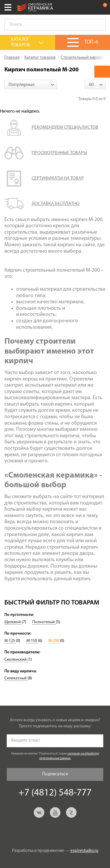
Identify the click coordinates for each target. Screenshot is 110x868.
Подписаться (55, 774)
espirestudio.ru (84, 851)
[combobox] (31, 85)
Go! (98, 25)
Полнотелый (44, 622)
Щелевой (13, 622)
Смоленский (16, 660)
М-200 (54, 641)
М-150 (32, 641)
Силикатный (16, 678)
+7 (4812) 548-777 (91, 7)
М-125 (10, 641)
